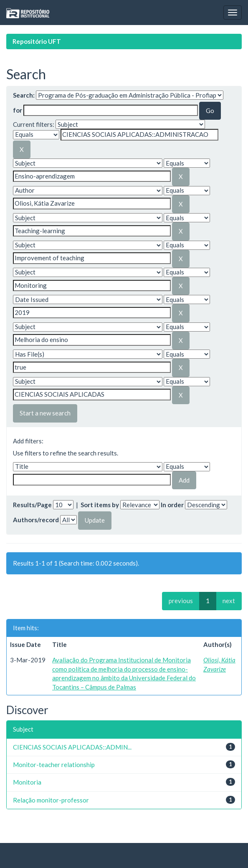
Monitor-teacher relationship (54, 765)
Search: (24, 95)
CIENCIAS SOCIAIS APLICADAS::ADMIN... (72, 747)
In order (172, 505)
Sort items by (100, 505)
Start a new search (45, 413)
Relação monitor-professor (51, 800)
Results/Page (32, 505)
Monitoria (27, 782)
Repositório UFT (37, 41)
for (18, 110)
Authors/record (36, 520)
